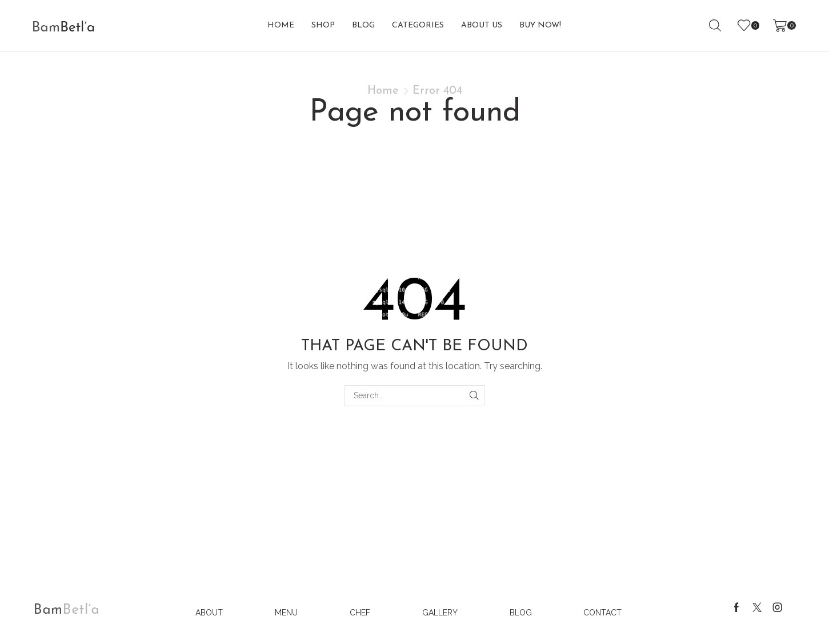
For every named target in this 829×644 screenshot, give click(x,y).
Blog (363, 25)
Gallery (440, 613)
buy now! (540, 25)
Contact (602, 613)
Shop (323, 25)
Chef (360, 613)
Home (281, 25)
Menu (286, 613)
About (209, 613)
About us (482, 25)
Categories (418, 25)
